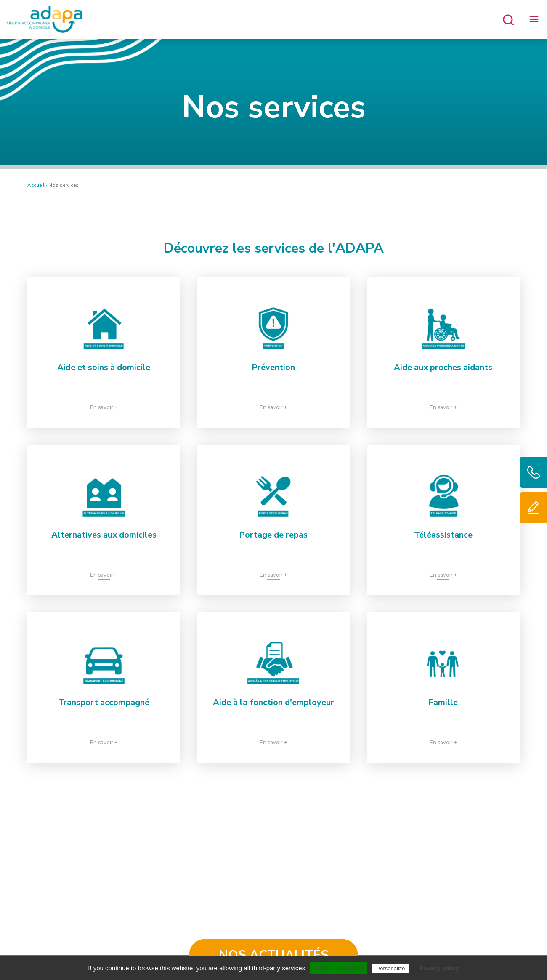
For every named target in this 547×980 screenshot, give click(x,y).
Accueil (36, 185)
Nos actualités (274, 955)
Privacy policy (439, 968)
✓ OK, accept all (339, 968)
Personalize (391, 968)
